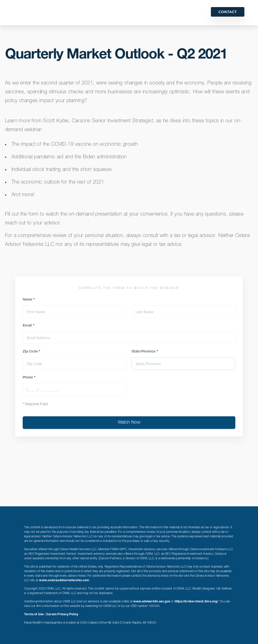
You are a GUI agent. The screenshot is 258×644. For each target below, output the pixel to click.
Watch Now (129, 423)
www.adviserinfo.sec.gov (152, 602)
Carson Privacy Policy (62, 614)
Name (29, 300)
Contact (228, 12)
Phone (29, 378)
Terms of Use (34, 614)
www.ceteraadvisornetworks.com (64, 580)
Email (29, 326)
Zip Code (31, 352)
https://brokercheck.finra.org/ (196, 602)
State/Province (145, 352)
